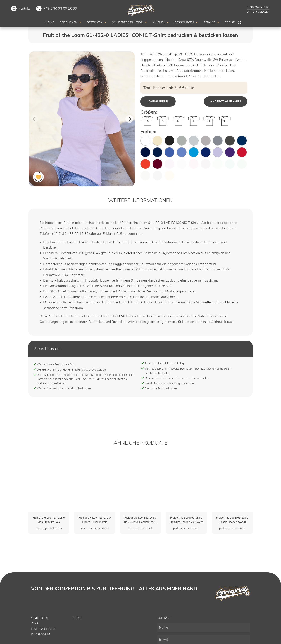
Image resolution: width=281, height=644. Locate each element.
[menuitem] (50, 23)
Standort (40, 618)
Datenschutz (43, 629)
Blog (77, 618)
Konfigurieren (158, 101)
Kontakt (24, 8)
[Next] (129, 119)
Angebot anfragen (226, 101)
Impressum (41, 634)
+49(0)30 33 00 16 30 (60, 8)
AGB (35, 623)
